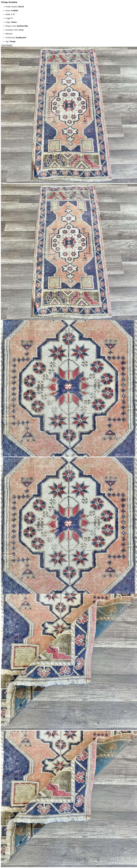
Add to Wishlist (7, 46)
